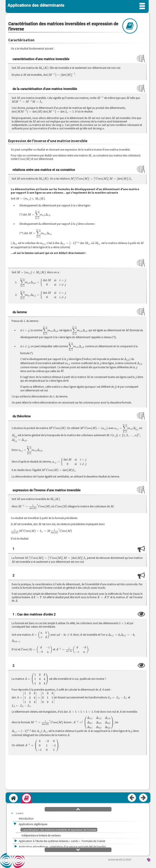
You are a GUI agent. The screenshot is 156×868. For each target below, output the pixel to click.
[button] (78, 809)
